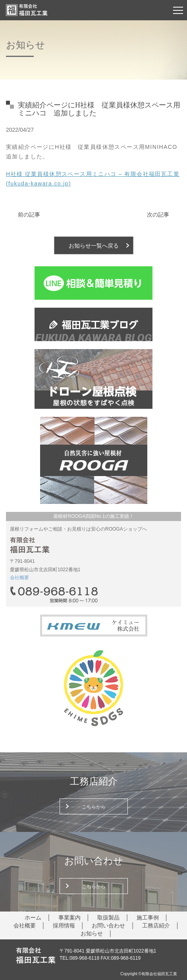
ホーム (33, 918)
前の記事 (29, 215)
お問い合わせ (108, 925)
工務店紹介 (156, 925)
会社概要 (19, 578)
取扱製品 (108, 918)
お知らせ (92, 933)
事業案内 (69, 918)
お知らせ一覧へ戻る (94, 246)
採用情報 (64, 925)
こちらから (94, 807)
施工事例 (148, 918)
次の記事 (158, 215)
